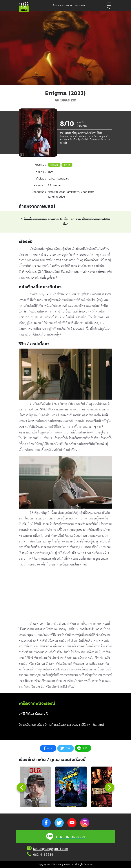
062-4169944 (43, 855)
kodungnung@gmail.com (51, 849)
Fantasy (54, 165)
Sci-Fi (67, 165)
